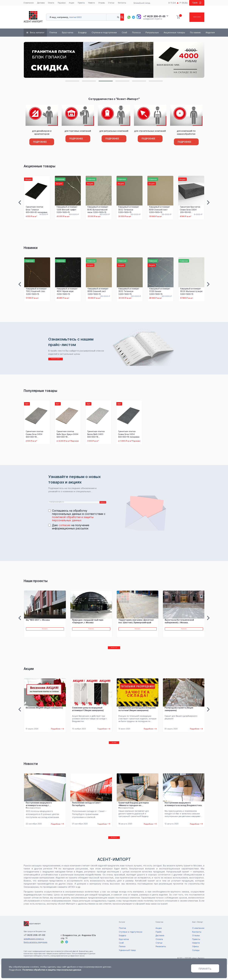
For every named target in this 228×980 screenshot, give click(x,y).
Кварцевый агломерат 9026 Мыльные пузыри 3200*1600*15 (191, 292)
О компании (29, 3)
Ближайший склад (141, 3)
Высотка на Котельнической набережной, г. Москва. (179, 625)
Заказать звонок (191, 18)
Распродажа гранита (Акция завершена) (179, 717)
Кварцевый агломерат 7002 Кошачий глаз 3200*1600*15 (36, 292)
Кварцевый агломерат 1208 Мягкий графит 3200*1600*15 (67, 210)
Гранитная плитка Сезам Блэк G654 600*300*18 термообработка (34, 435)
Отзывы (105, 3)
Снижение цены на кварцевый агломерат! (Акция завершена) (88, 717)
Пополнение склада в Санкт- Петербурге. (87, 816)
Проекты (84, 3)
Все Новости (114, 851)
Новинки (31, 249)
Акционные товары (174, 33)
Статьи (115, 3)
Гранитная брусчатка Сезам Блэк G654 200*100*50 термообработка (190, 210)
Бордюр (82, 33)
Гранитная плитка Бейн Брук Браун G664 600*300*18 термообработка (67, 435)
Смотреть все (114, 654)
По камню (195, 33)
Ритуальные (152, 33)
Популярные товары (40, 392)
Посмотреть (45, 634)
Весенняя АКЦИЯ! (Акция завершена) (44, 716)
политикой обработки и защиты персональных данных (73, 523)
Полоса (136, 33)
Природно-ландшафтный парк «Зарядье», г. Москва (88, 625)
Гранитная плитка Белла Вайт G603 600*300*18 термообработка (96, 435)
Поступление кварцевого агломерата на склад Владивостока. (183, 816)
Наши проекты (36, 585)
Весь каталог (37, 33)
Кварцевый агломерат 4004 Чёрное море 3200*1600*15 (67, 292)
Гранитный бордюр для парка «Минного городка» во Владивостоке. (134, 817)
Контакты (126, 3)
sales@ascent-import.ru (153, 20)
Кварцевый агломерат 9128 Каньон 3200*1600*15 (160, 292)
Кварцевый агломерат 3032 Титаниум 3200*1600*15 (128, 210)
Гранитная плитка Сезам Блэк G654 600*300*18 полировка (129, 435)
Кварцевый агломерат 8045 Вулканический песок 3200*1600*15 (98, 210)
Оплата (52, 3)
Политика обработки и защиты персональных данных (52, 970)
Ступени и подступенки (104, 33)
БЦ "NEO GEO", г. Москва (38, 624)
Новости (95, 3)
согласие (65, 529)
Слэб (124, 33)
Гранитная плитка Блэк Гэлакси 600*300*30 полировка (36, 210)
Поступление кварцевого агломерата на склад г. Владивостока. (39, 817)
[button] (72, 82)
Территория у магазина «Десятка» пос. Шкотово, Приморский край (136, 625)
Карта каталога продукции (35, 958)
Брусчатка (68, 33)
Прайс (196, 3)
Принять (205, 969)
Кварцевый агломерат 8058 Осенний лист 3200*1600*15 (159, 210)
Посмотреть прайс (66, 361)
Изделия (210, 33)
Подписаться (98, 505)
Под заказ (63, 3)
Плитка (53, 33)
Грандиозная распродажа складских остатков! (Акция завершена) (137, 717)
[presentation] (77, 547)
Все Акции (114, 752)
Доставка (42, 3)
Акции (74, 3)
